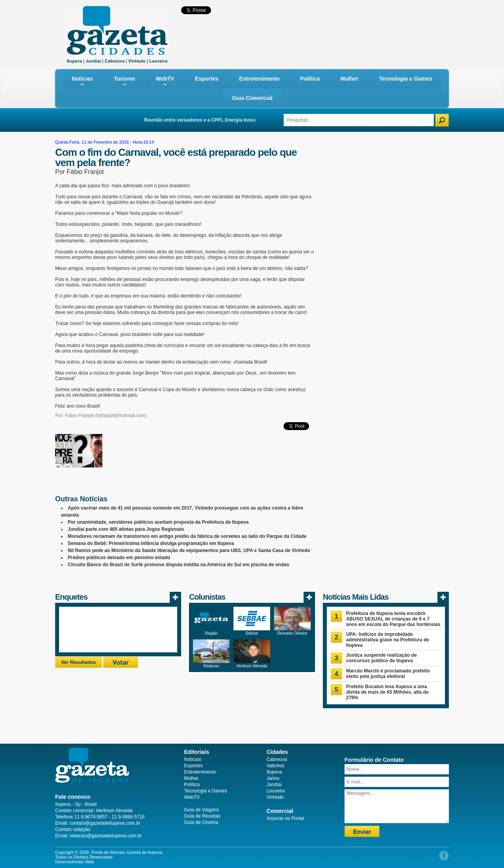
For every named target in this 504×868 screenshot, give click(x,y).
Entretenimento (259, 79)
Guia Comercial (252, 98)
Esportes (207, 79)
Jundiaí (274, 785)
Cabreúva (277, 759)
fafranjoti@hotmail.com (121, 416)
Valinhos (275, 766)
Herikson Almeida (252, 666)
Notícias (82, 82)
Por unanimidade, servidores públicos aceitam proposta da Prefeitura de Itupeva (158, 522)
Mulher (349, 79)
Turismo (124, 82)
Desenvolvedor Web (75, 862)
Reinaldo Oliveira (292, 633)
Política (310, 79)
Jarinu (273, 778)
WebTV (165, 82)
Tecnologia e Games (406, 79)
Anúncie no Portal (285, 818)
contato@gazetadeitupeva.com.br (105, 823)
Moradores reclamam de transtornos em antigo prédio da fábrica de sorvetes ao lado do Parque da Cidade (187, 536)
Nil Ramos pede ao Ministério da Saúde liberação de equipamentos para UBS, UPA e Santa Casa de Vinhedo (189, 550)
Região (211, 633)
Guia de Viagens (202, 810)
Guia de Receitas (202, 816)
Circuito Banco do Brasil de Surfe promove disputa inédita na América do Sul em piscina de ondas (178, 565)
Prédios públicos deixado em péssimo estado (119, 558)
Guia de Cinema (201, 822)
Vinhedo (275, 797)
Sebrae (252, 633)
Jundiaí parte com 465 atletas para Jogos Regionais (126, 529)
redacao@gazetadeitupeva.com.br (106, 836)
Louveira (276, 791)
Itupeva (274, 772)
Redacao (211, 666)
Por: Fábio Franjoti (75, 416)
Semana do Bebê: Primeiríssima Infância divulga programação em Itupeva (151, 543)
